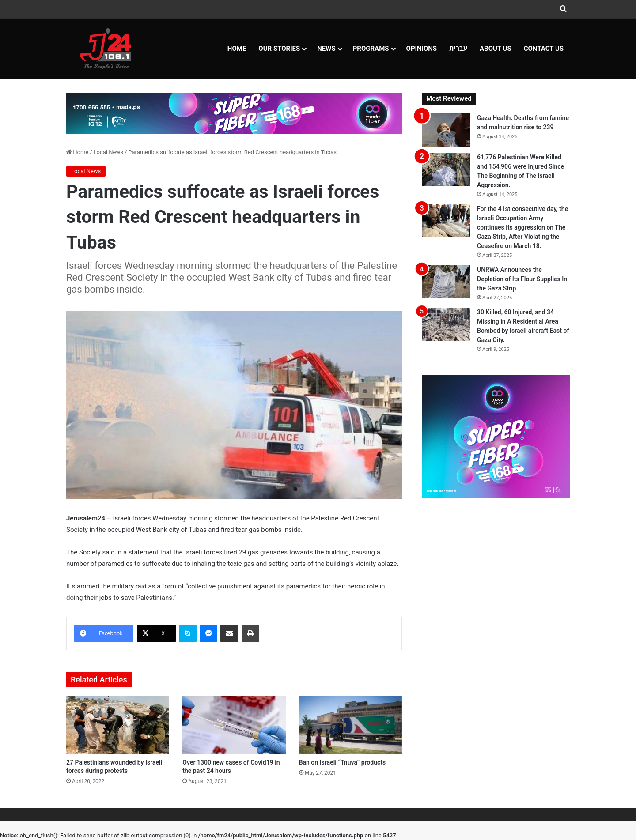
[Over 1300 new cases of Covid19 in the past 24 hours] (234, 725)
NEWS (326, 49)
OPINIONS (422, 49)
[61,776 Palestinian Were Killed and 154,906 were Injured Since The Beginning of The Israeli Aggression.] (446, 169)
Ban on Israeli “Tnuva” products (343, 762)
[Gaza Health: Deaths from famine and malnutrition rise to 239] (446, 130)
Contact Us (544, 49)
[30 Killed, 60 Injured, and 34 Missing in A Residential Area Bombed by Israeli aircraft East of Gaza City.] (446, 324)
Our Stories (279, 49)
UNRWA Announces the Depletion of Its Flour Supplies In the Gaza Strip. (522, 279)
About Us (496, 49)
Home (237, 49)
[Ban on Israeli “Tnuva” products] (350, 725)
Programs (371, 49)
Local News (108, 152)
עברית (458, 49)
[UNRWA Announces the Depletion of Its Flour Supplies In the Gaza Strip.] (446, 282)
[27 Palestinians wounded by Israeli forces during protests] (118, 725)
